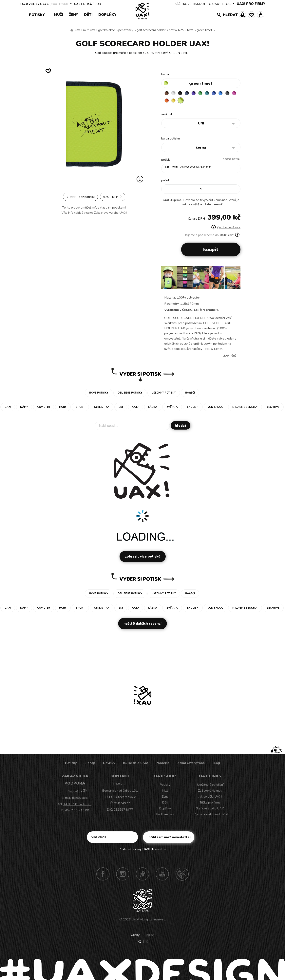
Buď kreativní (165, 815)
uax (77, 30)
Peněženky (126, 30)
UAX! (135, 920)
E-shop (90, 764)
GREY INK (167, 102)
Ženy (74, 15)
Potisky (38, 15)
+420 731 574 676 (34, 4)
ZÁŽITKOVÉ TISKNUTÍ (190, 4)
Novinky (109, 764)
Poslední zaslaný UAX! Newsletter (142, 850)
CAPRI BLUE (229, 94)
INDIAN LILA (175, 102)
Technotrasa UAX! (182, 875)
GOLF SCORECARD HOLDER (151, 30)
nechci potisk (232, 160)
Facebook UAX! (103, 875)
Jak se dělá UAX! (135, 764)
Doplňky (107, 15)
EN (83, 4)
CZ (76, 4)
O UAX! (214, 4)
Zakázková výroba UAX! (110, 213)
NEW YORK (190, 102)
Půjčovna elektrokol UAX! (210, 815)
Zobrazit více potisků (143, 557)
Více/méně (230, 357)
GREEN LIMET (204, 30)
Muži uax (89, 30)
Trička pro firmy (210, 804)
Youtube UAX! (162, 875)
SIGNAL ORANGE (183, 102)
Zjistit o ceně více (226, 228)
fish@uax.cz (80, 799)
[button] (236, 280)
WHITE (175, 94)
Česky (135, 936)
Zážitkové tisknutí (210, 792)
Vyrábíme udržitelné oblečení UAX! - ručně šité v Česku (72, 30)
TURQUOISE (214, 94)
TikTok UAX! (142, 875)
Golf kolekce (107, 30)
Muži (58, 15)
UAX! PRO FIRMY (251, 4)
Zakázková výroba (191, 764)
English (149, 936)
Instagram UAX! (123, 875)
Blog (216, 764)
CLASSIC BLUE (221, 94)
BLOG (226, 4)
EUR (98, 4)
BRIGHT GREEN (206, 94)
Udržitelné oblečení (210, 786)
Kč (90, 4)
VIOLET (198, 94)
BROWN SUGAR (167, 94)
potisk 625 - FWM (181, 30)
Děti (88, 15)
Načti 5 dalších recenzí (142, 625)
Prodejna (163, 764)
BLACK (183, 94)
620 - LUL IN (113, 197)
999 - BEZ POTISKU (80, 197)
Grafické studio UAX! (210, 809)
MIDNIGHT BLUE (190, 94)
